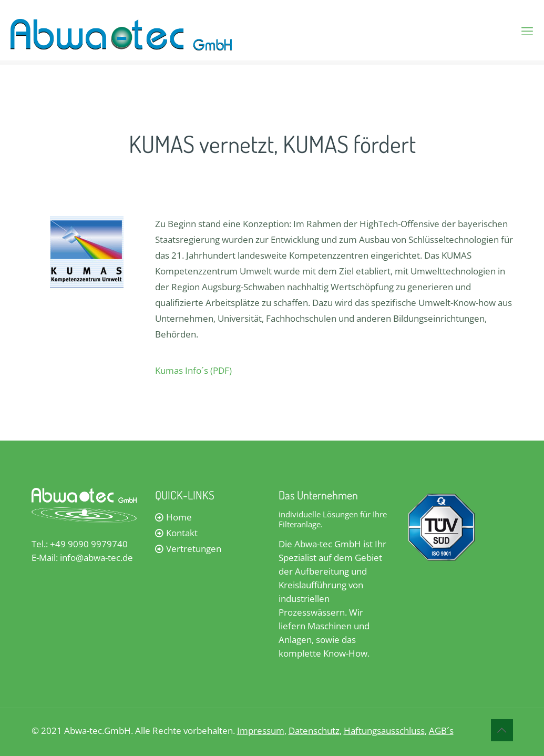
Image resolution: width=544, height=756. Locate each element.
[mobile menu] (527, 30)
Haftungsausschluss (384, 731)
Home (179, 517)
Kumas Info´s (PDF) (193, 370)
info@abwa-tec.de (96, 558)
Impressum (261, 731)
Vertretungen (194, 549)
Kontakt (182, 533)
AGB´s (441, 731)
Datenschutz (314, 731)
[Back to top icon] (502, 730)
